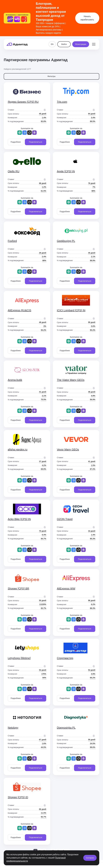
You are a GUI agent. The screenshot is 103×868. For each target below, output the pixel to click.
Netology (13, 728)
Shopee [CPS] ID (18, 797)
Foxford (12, 241)
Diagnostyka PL (66, 728)
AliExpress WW (66, 588)
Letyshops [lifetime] (19, 658)
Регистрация (81, 44)
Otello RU (14, 171)
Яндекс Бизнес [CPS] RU (23, 102)
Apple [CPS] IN (66, 171)
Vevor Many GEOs (68, 449)
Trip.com (62, 102)
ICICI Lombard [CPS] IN (71, 310)
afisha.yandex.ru (18, 449)
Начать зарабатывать (87, 18)
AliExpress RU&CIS (20, 310)
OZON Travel (65, 519)
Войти (64, 44)
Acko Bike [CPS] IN (19, 519)
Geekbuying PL (66, 241)
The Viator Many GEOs (71, 380)
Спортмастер (65, 658)
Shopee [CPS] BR (18, 588)
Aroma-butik (15, 380)
